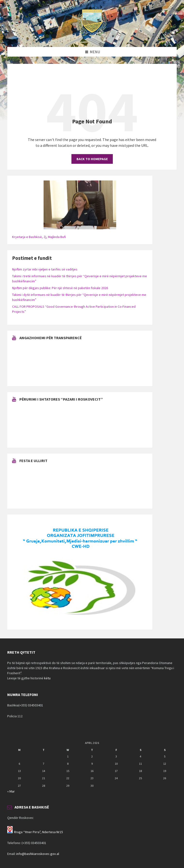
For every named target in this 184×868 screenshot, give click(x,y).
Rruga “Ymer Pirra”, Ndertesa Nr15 (38, 832)
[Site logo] (92, 37)
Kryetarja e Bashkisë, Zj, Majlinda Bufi (39, 237)
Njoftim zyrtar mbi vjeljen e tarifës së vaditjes (45, 269)
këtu (47, 678)
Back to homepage (92, 159)
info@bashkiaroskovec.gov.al (38, 854)
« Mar (11, 791)
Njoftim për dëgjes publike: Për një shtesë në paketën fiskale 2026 (60, 288)
